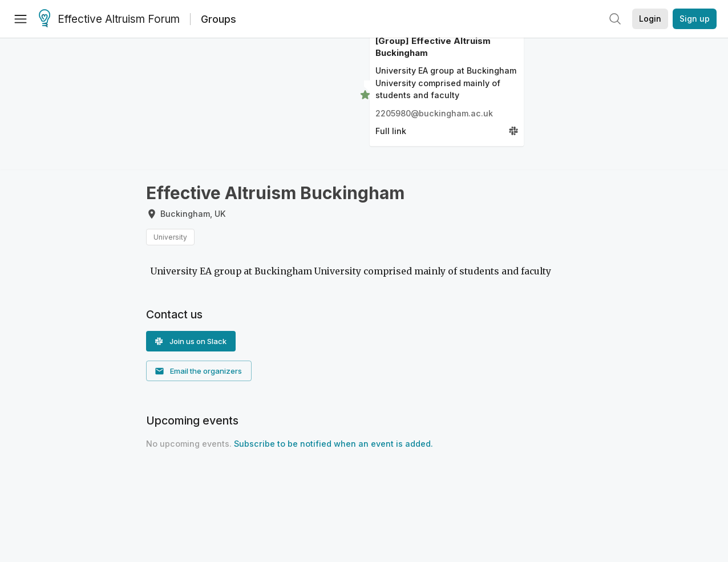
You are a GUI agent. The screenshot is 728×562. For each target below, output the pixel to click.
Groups (219, 19)
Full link (391, 131)
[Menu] (21, 19)
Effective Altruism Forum (109, 19)
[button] (191, 341)
